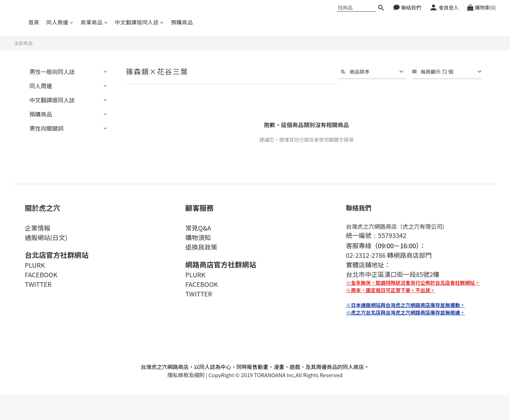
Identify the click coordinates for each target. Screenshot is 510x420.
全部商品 (23, 43)
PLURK (35, 265)
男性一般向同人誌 (52, 72)
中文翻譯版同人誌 (139, 22)
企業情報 (38, 228)
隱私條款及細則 (186, 375)
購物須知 (198, 237)
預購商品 (182, 22)
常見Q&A (198, 228)
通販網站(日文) (46, 237)
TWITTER (38, 284)
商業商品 (94, 22)
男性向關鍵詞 (46, 128)
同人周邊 (60, 22)
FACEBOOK (41, 274)
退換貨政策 (201, 247)
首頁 (34, 22)
